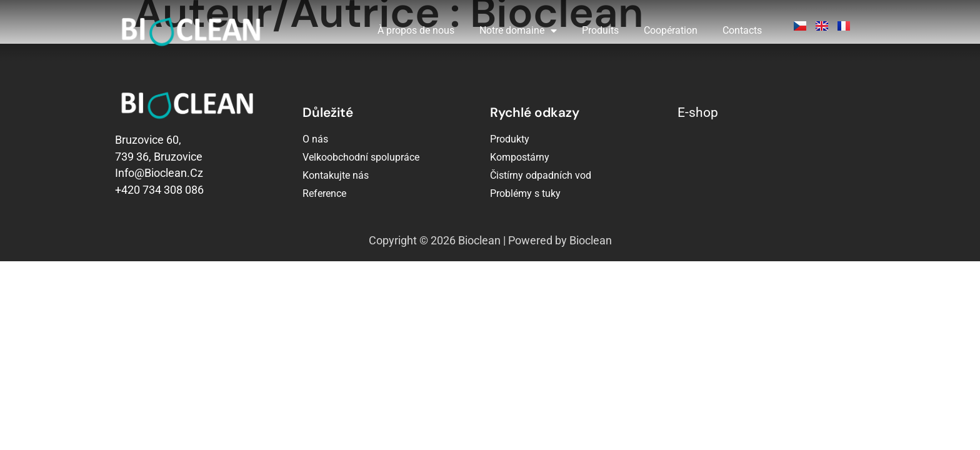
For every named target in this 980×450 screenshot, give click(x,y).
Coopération (671, 30)
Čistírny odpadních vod (541, 175)
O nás (315, 139)
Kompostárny (520, 157)
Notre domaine (518, 31)
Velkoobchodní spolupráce (361, 157)
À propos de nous (416, 30)
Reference (324, 193)
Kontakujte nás (336, 175)
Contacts (742, 30)
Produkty (510, 139)
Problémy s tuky (525, 193)
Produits (600, 30)
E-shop (698, 112)
